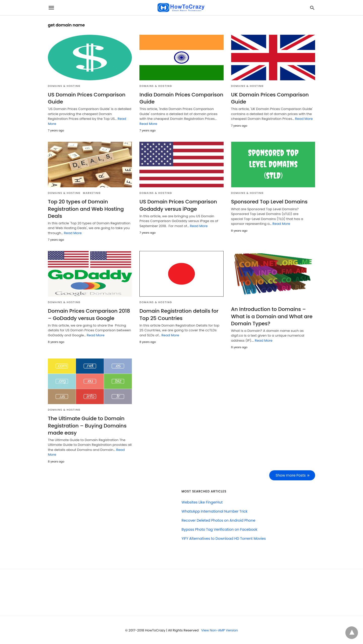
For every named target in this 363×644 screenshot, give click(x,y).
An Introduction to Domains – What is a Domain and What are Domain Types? (272, 316)
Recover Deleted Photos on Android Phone (218, 520)
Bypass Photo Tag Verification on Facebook (219, 529)
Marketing (92, 193)
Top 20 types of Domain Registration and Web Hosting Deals (86, 209)
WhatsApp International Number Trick (215, 511)
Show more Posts (291, 475)
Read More (148, 124)
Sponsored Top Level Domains (269, 202)
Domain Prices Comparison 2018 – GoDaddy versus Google (89, 314)
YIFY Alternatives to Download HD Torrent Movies (224, 538)
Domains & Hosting (64, 86)
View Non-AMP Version (220, 630)
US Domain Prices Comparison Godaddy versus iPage (178, 205)
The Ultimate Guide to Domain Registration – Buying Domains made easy (87, 425)
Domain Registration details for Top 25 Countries (179, 314)
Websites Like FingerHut (202, 502)
